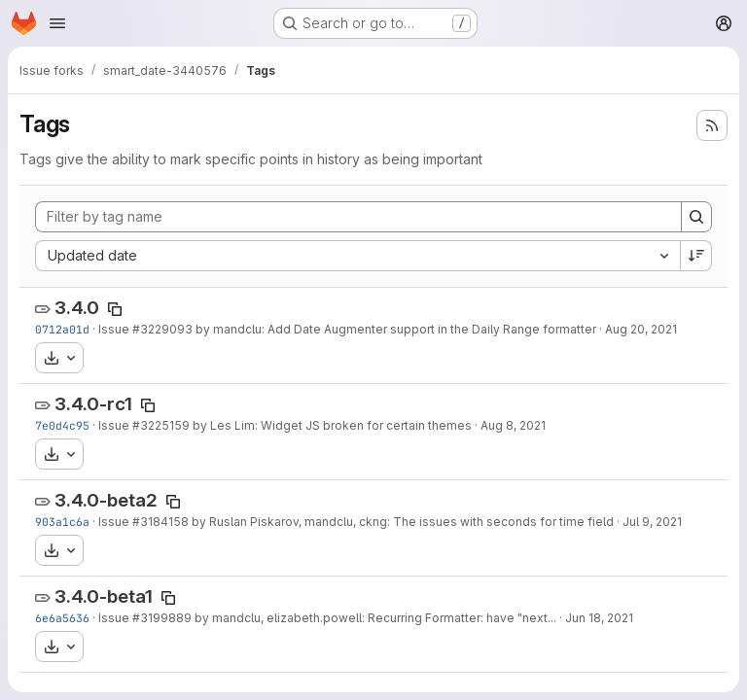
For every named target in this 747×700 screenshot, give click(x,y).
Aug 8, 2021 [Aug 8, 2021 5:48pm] (513, 425)
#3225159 (161, 425)
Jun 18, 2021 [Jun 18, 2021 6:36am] (599, 618)
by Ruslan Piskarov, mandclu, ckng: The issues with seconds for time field (401, 522)
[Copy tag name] (115, 309)
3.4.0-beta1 (104, 596)
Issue (115, 329)
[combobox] (357, 256)
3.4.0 (77, 308)
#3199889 (162, 618)
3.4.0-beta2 (106, 500)
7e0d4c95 (62, 425)
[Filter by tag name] (358, 217)
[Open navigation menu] (57, 23)
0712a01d (62, 329)
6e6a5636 (62, 618)
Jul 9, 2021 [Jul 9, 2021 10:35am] (652, 522)
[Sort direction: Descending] (696, 256)
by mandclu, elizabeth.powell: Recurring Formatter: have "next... (374, 618)
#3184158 (160, 522)
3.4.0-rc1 (93, 404)
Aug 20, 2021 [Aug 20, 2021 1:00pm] (641, 329)
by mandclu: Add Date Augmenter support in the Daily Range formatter (394, 329)
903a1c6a (62, 522)
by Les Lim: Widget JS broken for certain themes (331, 425)
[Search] (696, 217)
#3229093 (162, 329)
